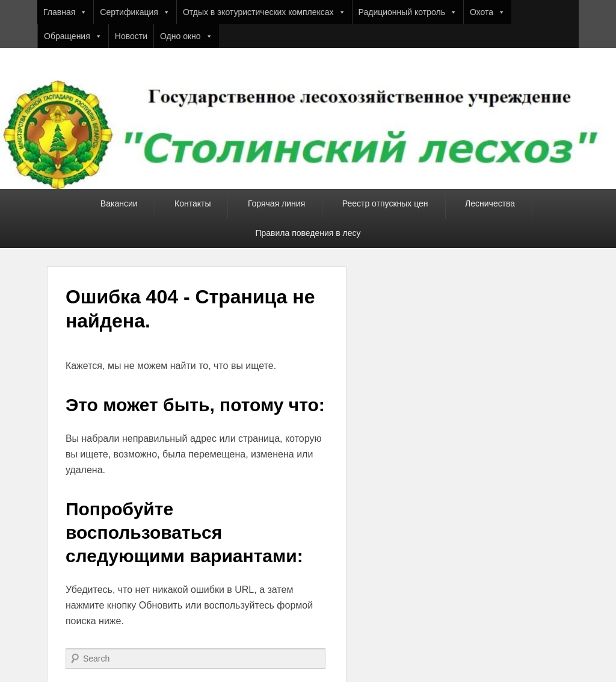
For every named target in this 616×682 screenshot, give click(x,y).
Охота (488, 12)
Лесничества (490, 203)
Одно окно (186, 36)
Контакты (192, 203)
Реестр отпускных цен (385, 203)
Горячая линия (276, 203)
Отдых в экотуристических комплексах (264, 12)
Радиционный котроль (408, 12)
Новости (131, 36)
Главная (65, 12)
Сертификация (135, 12)
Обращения (73, 36)
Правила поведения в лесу (308, 233)
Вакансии (119, 203)
